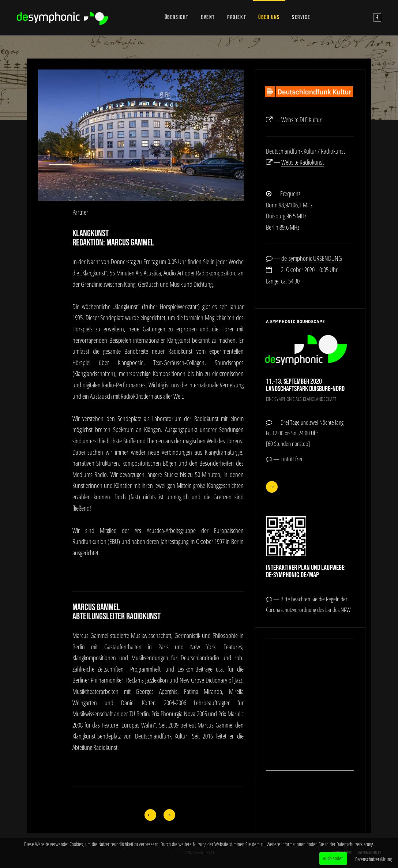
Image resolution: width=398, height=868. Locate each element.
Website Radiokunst (303, 162)
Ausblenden (333, 858)
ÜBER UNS (269, 17)
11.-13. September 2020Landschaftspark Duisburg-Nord (305, 385)
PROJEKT (237, 17)
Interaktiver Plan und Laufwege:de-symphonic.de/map (306, 571)
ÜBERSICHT (177, 17)
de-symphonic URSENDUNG (312, 258)
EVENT (208, 17)
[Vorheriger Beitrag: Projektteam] (150, 815)
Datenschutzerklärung (373, 859)
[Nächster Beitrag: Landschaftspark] (169, 815)
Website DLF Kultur (301, 120)
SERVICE (301, 17)
